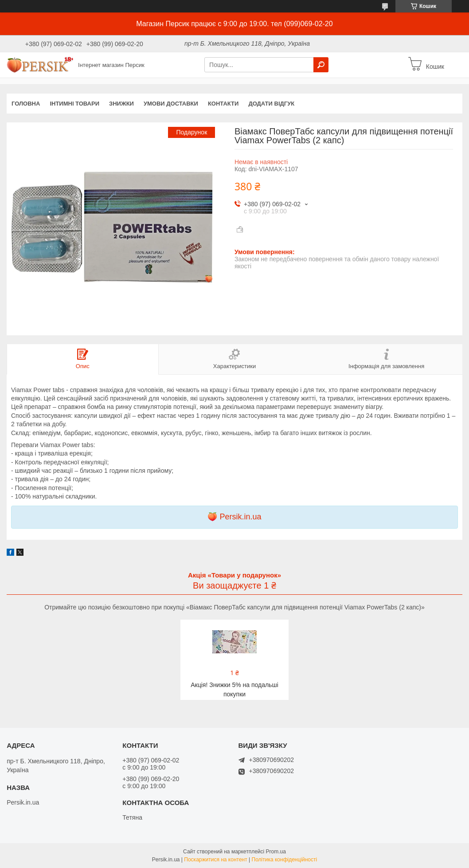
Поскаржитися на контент (215, 860)
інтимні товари (74, 104)
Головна (26, 104)
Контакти (223, 104)
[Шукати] (321, 65)
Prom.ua (276, 852)
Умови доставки (171, 104)
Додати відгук (271, 104)
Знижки (121, 104)
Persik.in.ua (240, 517)
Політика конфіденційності (285, 860)
